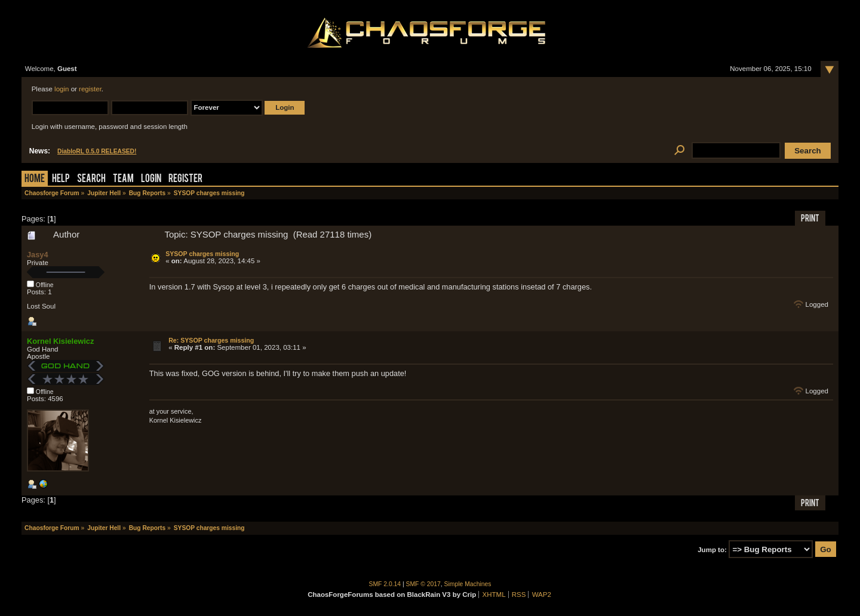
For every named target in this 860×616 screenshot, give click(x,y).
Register (185, 179)
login (62, 89)
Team (123, 179)
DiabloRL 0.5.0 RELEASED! (97, 151)
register (90, 89)
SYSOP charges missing (202, 254)
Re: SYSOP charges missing (211, 340)
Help (61, 179)
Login (151, 179)
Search (91, 179)
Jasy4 (38, 255)
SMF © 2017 (423, 584)
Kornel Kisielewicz (60, 341)
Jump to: (712, 550)
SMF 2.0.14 (385, 584)
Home (35, 179)
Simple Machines (468, 584)
